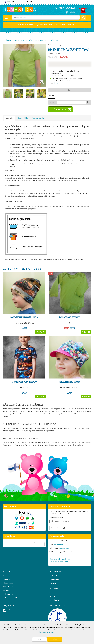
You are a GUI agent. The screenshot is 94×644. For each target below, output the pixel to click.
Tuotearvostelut (38, 118)
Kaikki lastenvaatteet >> (59, 562)
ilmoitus (57, 83)
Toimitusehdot (54, 580)
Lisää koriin (58, 110)
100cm (52, 96)
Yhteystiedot (8, 583)
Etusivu (16, 40)
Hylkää (55, 639)
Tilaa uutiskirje (57, 528)
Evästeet (7, 576)
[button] (75, 76)
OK (39, 639)
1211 (58, 40)
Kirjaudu (52, 593)
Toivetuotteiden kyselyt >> (60, 559)
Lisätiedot (10, 118)
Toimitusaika (53, 576)
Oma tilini (59, 8)
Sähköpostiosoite (56, 518)
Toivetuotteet (54, 583)
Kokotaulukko (23, 118)
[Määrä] (71, 102)
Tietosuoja (7, 580)
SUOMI (29, 2)
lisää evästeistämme (47, 632)
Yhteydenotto (9, 587)
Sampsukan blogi (55, 600)
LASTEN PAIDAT (47, 40)
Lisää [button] (39, 332)
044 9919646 (58, 545)
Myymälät (7, 591)
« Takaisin (7, 40)
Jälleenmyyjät (8, 594)
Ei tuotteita (71, 12)
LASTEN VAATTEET (30, 40)
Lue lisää (39, 544)
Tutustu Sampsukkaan (12, 598)
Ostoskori (71, 8)
